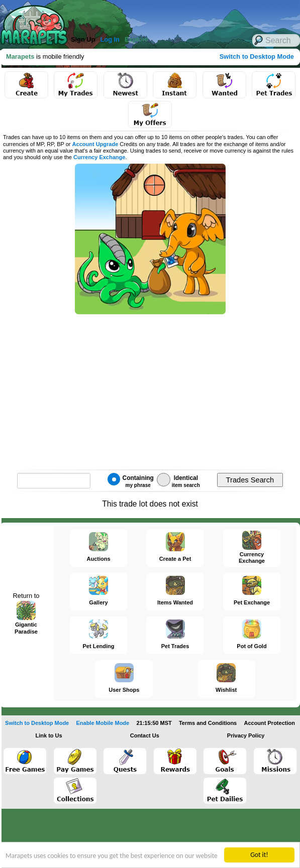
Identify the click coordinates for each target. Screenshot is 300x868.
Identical (178, 480)
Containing (131, 480)
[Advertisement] (141, 15)
